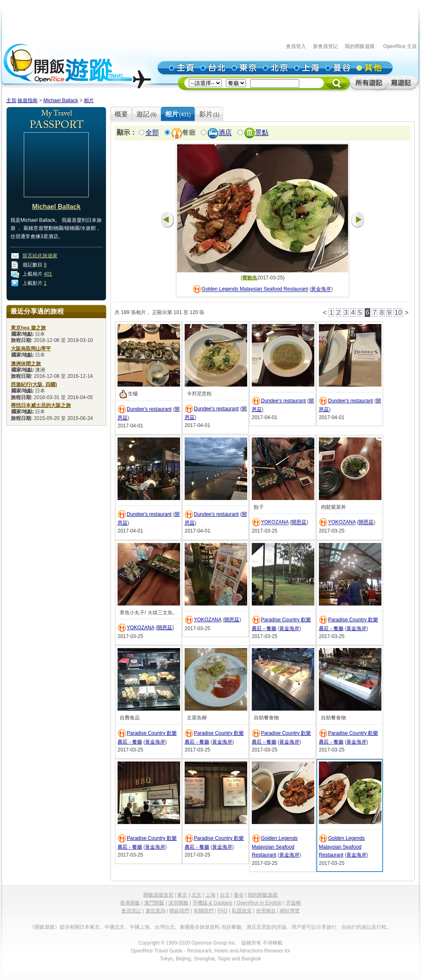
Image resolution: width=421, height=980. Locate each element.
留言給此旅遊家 (40, 256)
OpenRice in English (259, 903)
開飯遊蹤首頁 (158, 895)
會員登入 (296, 46)
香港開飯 (130, 903)
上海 (210, 895)
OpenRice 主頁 (400, 46)
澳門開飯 (154, 903)
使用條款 (266, 911)
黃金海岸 (321, 289)
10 (398, 313)
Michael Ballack (61, 101)
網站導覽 (290, 911)
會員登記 (131, 911)
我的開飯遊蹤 (360, 46)
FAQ (223, 911)
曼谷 (239, 895)
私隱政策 (242, 911)
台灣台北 (165, 927)
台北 (225, 895)
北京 (196, 895)
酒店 (225, 133)
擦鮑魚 (250, 278)
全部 (152, 133)
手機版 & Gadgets (213, 903)
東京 (182, 895)
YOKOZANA (275, 523)
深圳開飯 (178, 903)
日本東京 (90, 927)
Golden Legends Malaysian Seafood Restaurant (255, 289)
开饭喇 (293, 903)
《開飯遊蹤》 (45, 927)
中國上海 (140, 927)
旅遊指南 (28, 101)
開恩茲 (299, 523)
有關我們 (203, 911)
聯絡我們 (179, 911)
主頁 (11, 101)
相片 (89, 101)
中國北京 (115, 927)
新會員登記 (326, 46)
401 (48, 274)
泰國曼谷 (190, 927)
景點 (262, 133)
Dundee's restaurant (149, 409)
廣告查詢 (155, 911)
